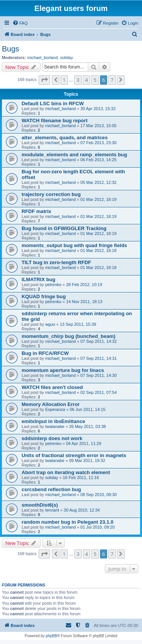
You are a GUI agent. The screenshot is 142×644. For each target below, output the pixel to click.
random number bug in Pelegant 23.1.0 (68, 522)
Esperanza (55, 409)
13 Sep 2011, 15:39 (78, 324)
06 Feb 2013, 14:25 (98, 160)
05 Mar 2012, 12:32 (98, 182)
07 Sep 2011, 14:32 (98, 341)
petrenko (53, 285)
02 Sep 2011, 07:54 (98, 392)
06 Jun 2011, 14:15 (87, 409)
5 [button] (95, 80)
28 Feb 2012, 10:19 (84, 285)
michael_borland (43, 58)
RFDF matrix (36, 211)
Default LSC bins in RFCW (53, 103)
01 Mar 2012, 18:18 (98, 250)
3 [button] (78, 80)
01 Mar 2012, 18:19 (98, 199)
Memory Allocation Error (51, 404)
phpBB (51, 636)
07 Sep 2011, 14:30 (98, 375)
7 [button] (112, 80)
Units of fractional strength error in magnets (74, 455)
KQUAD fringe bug (44, 296)
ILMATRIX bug (38, 279)
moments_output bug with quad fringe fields (74, 245)
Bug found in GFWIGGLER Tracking (64, 228)
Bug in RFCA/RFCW (45, 353)
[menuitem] (20, 23)
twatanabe (55, 426)
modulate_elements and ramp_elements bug (74, 155)
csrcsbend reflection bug (51, 489)
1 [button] (64, 80)
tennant (52, 510)
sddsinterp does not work (52, 438)
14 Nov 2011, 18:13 (84, 302)
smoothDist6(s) (40, 505)
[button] (44, 80)
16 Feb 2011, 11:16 (81, 478)
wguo (50, 324)
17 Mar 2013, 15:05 (98, 126)
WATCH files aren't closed (52, 387)
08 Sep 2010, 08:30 (98, 495)
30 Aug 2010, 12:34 (82, 510)
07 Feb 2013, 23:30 (98, 143)
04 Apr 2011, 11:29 (83, 443)
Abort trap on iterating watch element (66, 472)
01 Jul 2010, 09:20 (98, 527)
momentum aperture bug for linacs (63, 370)
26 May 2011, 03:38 (87, 426)
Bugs (11, 49)
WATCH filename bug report (55, 121)
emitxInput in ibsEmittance (53, 421)
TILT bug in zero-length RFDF (56, 262)
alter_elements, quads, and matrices (65, 138)
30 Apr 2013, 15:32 (98, 109)
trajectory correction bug (51, 194)
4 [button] (87, 80)
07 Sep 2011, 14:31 (98, 358)
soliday (66, 58)
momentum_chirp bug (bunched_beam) (69, 336)
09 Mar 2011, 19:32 (87, 460)
